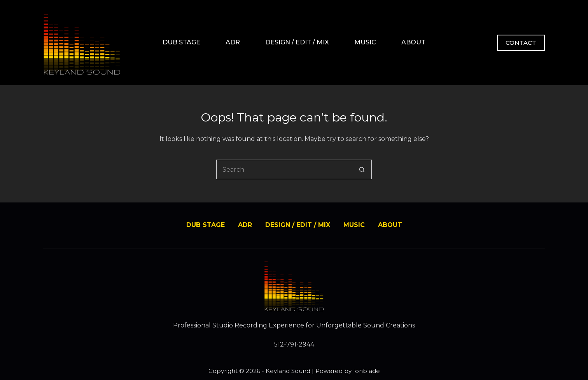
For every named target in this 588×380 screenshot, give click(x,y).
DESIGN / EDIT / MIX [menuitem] (297, 42)
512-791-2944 (294, 344)
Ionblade (367, 371)
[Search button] (362, 169)
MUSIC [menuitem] (365, 42)
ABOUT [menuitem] (413, 42)
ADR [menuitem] (233, 42)
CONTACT (521, 43)
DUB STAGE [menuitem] (181, 42)
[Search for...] (284, 169)
